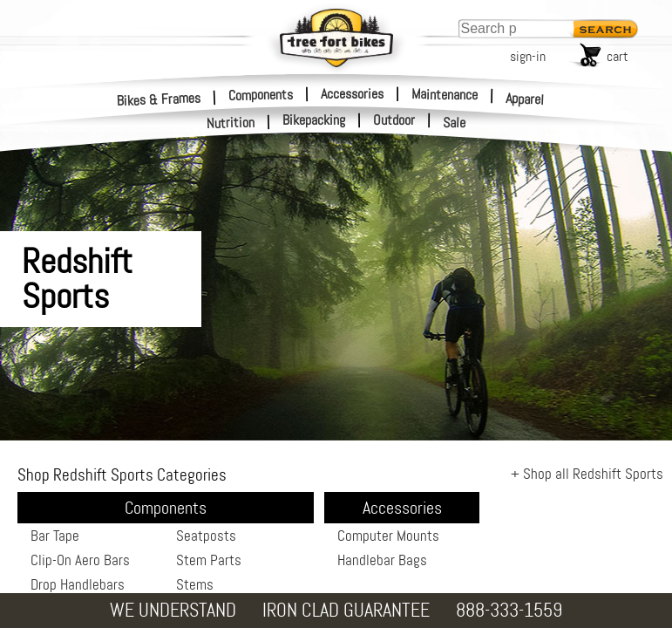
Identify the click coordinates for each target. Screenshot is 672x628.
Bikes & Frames (159, 99)
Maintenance (445, 94)
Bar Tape (55, 536)
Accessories (352, 94)
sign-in (528, 56)
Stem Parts (209, 560)
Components (261, 94)
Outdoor (394, 120)
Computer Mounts (388, 536)
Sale (455, 123)
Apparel (525, 99)
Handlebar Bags (382, 560)
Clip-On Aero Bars (80, 560)
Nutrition (231, 123)
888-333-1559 (509, 610)
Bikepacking (314, 120)
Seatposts (206, 536)
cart (618, 56)
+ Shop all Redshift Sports (587, 474)
